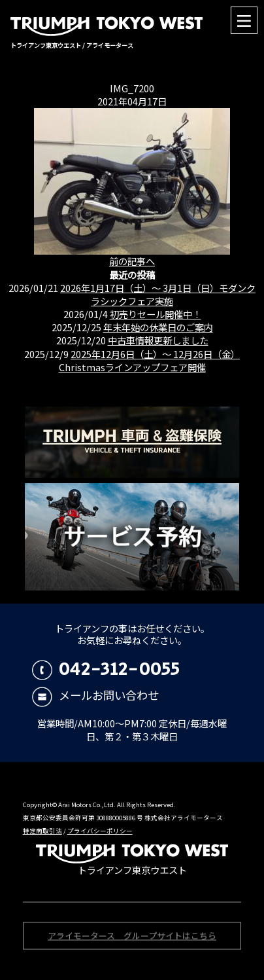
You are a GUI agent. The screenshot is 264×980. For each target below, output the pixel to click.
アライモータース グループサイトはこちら (132, 937)
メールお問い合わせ (95, 695)
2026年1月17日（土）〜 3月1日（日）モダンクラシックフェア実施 (158, 294)
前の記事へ (132, 261)
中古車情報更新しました (158, 340)
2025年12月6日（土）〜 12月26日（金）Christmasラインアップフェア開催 (150, 360)
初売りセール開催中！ (156, 314)
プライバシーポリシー (100, 831)
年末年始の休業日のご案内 (158, 327)
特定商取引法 (42, 831)
